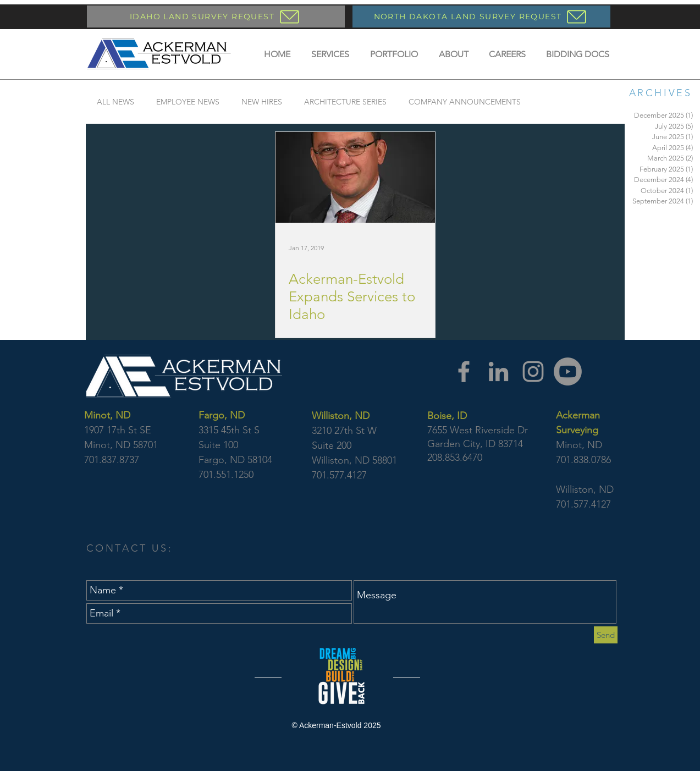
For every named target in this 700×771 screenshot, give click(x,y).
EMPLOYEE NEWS (188, 102)
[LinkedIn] (498, 371)
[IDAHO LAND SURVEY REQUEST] (216, 16)
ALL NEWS (115, 102)
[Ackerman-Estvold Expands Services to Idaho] (355, 177)
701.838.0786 (583, 460)
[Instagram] (533, 371)
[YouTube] (568, 371)
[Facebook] (464, 371)
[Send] (606, 635)
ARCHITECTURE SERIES (345, 102)
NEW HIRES (262, 102)
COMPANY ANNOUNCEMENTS (465, 102)
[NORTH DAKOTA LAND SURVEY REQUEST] (481, 16)
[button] (330, 54)
